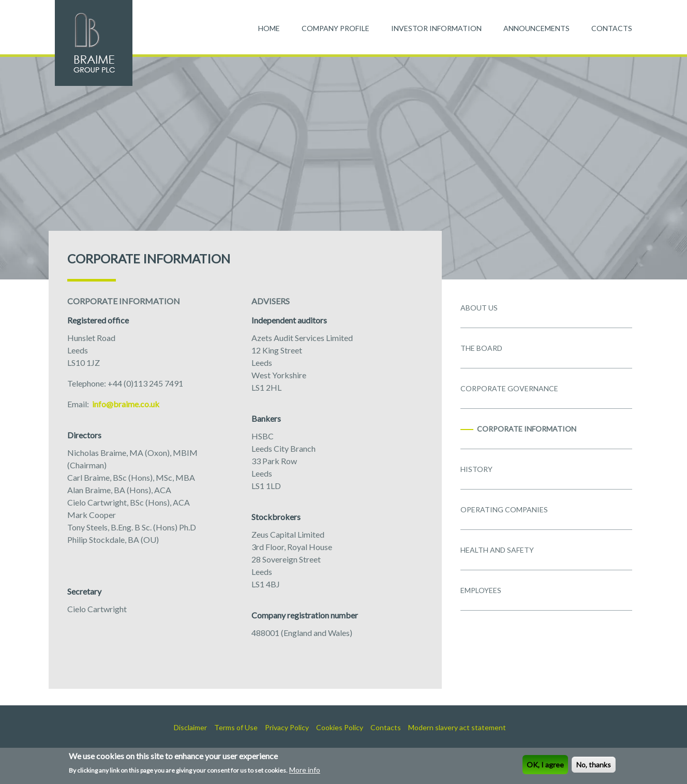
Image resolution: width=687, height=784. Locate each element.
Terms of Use (236, 727)
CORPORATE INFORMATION (527, 429)
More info (305, 771)
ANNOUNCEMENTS (536, 28)
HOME (269, 28)
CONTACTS (612, 28)
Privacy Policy (287, 727)
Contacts (386, 727)
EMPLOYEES (481, 590)
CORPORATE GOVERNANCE (509, 388)
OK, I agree (545, 766)
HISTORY (476, 469)
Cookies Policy (340, 727)
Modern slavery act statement (457, 727)
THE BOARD (481, 348)
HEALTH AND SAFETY (497, 550)
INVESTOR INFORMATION (436, 28)
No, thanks (594, 766)
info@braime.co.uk (125, 404)
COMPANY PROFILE (335, 28)
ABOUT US (479, 308)
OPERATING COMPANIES (504, 509)
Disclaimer (190, 727)
